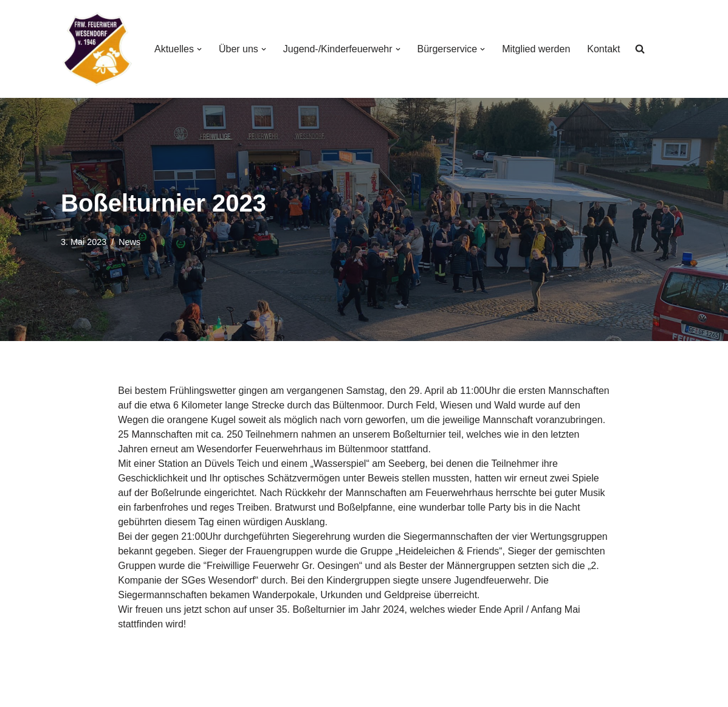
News (129, 242)
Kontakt (603, 49)
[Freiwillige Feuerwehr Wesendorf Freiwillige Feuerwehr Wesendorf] (97, 49)
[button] (199, 49)
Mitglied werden (536, 49)
